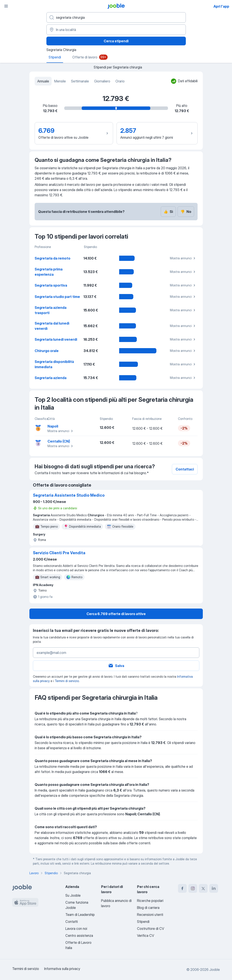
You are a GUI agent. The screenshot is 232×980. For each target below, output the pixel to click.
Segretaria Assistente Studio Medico (69, 495)
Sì (168, 212)
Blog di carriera (148, 908)
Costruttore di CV (151, 929)
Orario (120, 81)
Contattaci (185, 469)
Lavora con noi (76, 929)
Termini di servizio (67, 681)
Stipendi (143, 922)
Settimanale (80, 81)
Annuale (43, 81)
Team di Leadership (80, 915)
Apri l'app (221, 6)
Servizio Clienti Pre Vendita (59, 553)
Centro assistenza (79, 936)
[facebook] (182, 888)
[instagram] (193, 888)
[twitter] (203, 888)
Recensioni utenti (150, 915)
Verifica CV (146, 936)
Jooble (215, 970)
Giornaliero (102, 81)
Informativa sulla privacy (62, 969)
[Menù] (6, 6)
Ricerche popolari (150, 901)
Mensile (60, 81)
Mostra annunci (183, 258)
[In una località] (116, 30)
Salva (116, 666)
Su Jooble (73, 895)
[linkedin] (214, 888)
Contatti (72, 922)
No (186, 212)
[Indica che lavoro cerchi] (116, 17)
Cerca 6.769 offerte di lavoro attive (116, 614)
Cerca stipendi (116, 41)
